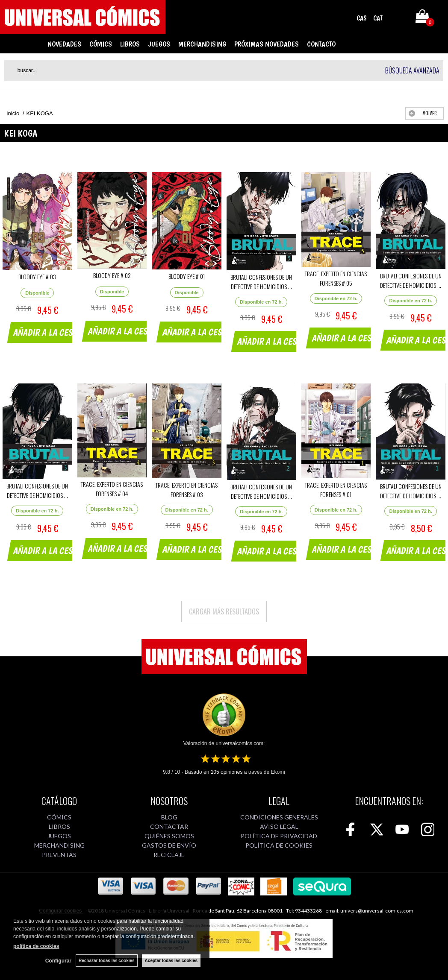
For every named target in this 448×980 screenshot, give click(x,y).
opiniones (227, 772)
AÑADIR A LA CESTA (47, 332)
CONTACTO (321, 44)
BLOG (169, 817)
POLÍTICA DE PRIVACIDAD (279, 836)
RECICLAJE (169, 855)
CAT (378, 18)
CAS (362, 18)
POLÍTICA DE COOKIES (279, 845)
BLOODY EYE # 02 (112, 275)
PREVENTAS (59, 855)
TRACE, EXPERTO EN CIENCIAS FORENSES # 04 (112, 489)
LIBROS (130, 44)
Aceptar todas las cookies (171, 961)
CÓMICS (101, 44)
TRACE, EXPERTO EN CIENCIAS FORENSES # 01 (336, 490)
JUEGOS (159, 44)
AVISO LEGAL (279, 826)
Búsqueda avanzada (412, 70)
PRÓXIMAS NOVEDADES (267, 44)
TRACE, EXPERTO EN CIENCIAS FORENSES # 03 (187, 490)
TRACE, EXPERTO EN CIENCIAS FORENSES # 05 (336, 278)
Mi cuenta (398, 18)
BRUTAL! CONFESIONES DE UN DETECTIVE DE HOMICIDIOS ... (261, 282)
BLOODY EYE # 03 (37, 276)
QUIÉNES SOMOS (169, 836)
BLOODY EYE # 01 (187, 276)
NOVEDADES (64, 44)
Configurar (58, 961)
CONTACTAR (169, 826)
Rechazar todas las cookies (107, 961)
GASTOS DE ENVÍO (169, 845)
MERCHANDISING (202, 44)
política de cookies (36, 946)
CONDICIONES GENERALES (279, 817)
